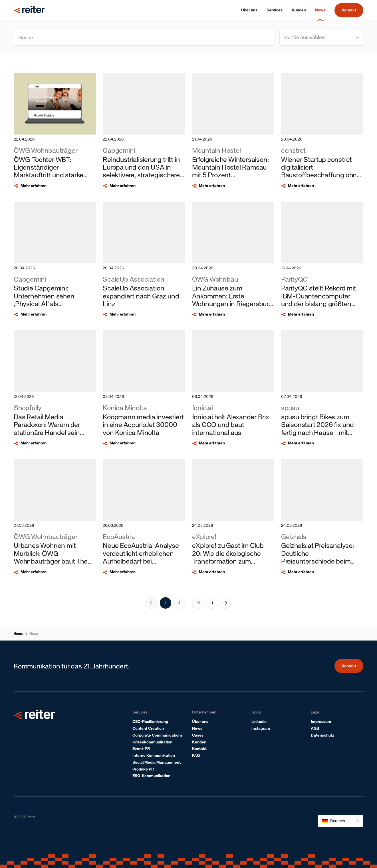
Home (18, 634)
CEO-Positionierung (150, 722)
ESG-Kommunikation (151, 776)
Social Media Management (157, 762)
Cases (198, 735)
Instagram (261, 728)
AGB (315, 728)
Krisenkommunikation (152, 742)
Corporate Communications (158, 735)
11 (211, 603)
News (34, 634)
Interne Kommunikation (154, 756)
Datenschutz (322, 735)
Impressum (321, 722)
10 (198, 603)
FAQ (196, 756)
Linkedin (259, 722)
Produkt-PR (143, 769)
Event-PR (141, 749)
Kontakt (349, 10)
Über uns (200, 722)
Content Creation (148, 728)
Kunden (199, 742)
